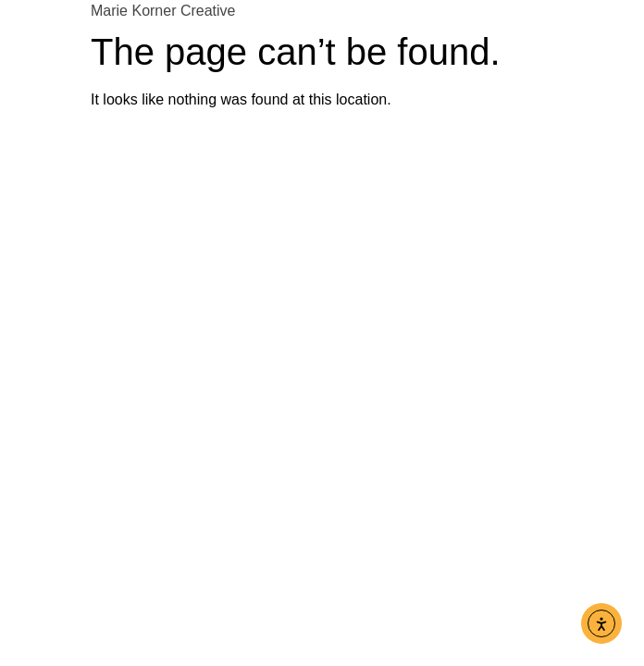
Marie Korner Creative (163, 11)
